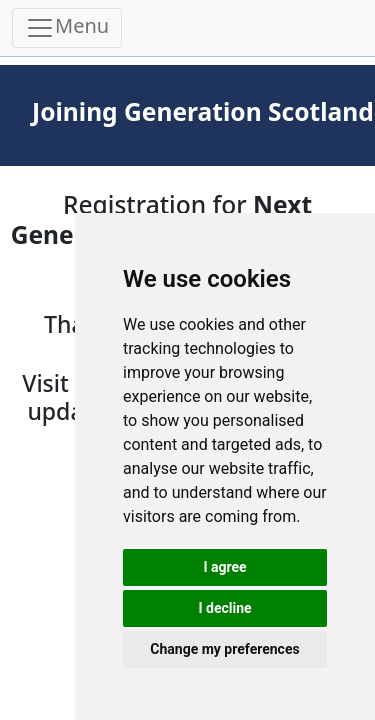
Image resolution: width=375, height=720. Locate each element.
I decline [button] (224, 608)
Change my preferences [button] (224, 649)
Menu (67, 27)
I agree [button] (224, 567)
